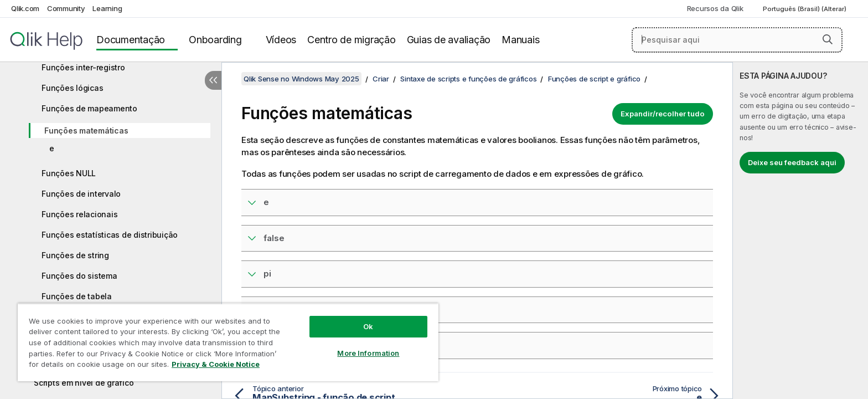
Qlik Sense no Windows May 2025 (301, 79)
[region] (228, 342)
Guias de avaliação (449, 40)
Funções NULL (69, 173)
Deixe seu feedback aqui (792, 162)
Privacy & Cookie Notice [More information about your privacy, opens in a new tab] (216, 364)
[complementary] (800, 231)
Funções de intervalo (81, 194)
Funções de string (75, 255)
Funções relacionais (79, 214)
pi (267, 273)
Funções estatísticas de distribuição (110, 235)
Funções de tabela (77, 296)
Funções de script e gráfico (594, 79)
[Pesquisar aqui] (737, 40)
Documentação (131, 40)
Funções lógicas (72, 88)
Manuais (520, 40)
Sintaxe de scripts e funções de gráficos (468, 79)
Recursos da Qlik (715, 8)
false (274, 238)
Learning (107, 8)
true (272, 345)
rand (273, 310)
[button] (828, 39)
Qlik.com (25, 8)
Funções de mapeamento (89, 108)
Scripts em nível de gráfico (84, 383)
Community (66, 8)
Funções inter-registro (83, 67)
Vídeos (281, 40)
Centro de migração (352, 40)
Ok (368, 326)
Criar (381, 79)
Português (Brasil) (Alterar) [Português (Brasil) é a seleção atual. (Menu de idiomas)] (805, 9)
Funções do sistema (79, 276)
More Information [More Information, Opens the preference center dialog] (368, 353)
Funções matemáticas (86, 131)
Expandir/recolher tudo (663, 114)
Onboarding (215, 40)
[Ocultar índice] (213, 80)
